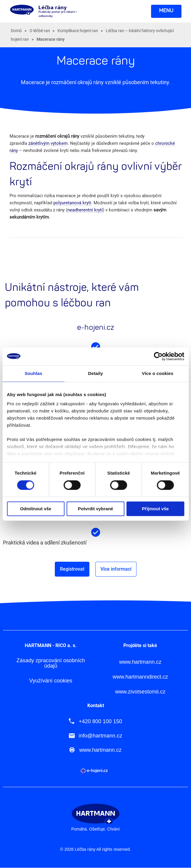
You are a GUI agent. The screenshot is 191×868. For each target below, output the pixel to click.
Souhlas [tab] (34, 373)
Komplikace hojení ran (78, 31)
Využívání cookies (51, 681)
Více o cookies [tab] (158, 373)
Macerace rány (51, 39)
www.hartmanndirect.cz (140, 677)
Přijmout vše (155, 509)
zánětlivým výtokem (48, 143)
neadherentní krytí (85, 210)
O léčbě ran (40, 31)
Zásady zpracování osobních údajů (51, 663)
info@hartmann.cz (100, 736)
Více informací (116, 569)
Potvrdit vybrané (95, 509)
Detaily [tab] (96, 373)
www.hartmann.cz (140, 662)
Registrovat (72, 569)
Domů (16, 31)
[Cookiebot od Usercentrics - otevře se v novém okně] (158, 356)
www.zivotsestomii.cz (140, 692)
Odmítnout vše (36, 509)
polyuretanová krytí (72, 203)
